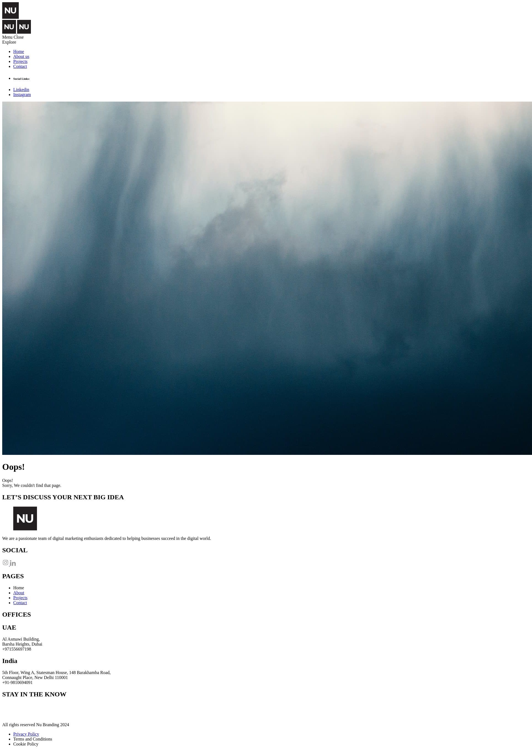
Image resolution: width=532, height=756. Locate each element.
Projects (20, 61)
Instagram (22, 95)
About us (21, 56)
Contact (20, 66)
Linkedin (21, 90)
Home (19, 51)
